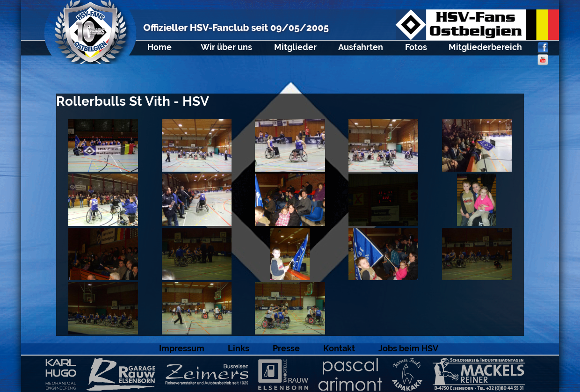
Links (239, 348)
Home (159, 47)
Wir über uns (226, 47)
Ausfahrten (361, 47)
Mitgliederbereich (485, 47)
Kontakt (339, 348)
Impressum (182, 348)
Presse (286, 348)
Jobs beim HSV (408, 348)
